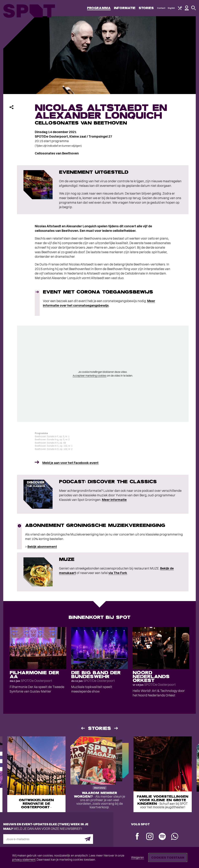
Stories (146, 8)
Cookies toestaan (168, 857)
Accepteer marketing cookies (89, 376)
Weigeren (137, 857)
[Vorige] (83, 728)
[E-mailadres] (48, 839)
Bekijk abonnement (42, 547)
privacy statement (24, 860)
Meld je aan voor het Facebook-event (70, 463)
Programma (99, 8)
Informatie (125, 8)
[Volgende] (116, 728)
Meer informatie (114, 500)
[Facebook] (137, 837)
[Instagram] (150, 837)
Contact (161, 8)
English (171, 8)
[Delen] (11, 107)
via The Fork (118, 573)
